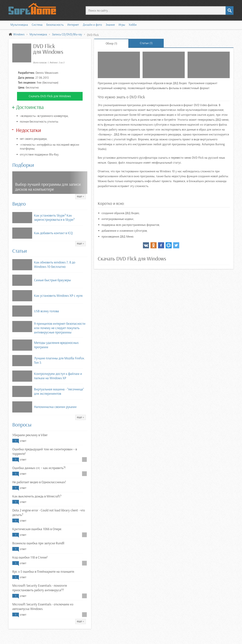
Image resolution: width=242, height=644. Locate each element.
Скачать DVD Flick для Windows (50, 96)
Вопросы (22, 425)
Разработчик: (26, 73)
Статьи (20, 251)
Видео (19, 204)
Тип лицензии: (27, 83)
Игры (122, 25)
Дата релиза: (26, 78)
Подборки (23, 165)
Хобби (133, 25)
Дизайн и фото (92, 25)
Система (37, 25)
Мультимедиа (19, 25)
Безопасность (55, 25)
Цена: (21, 88)
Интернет (73, 25)
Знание (110, 25)
